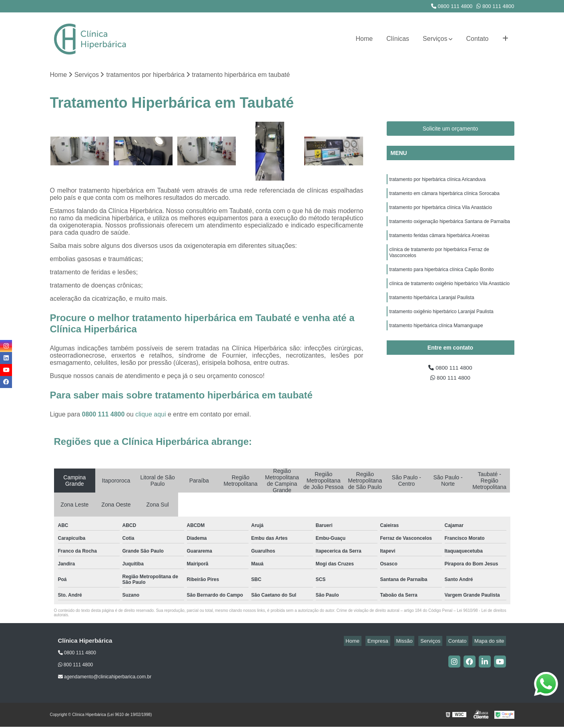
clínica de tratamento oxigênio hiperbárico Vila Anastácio (450, 295)
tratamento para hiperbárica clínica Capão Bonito (442, 280)
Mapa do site (491, 642)
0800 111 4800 (452, 6)
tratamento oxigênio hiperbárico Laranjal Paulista (442, 326)
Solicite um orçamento (451, 130)
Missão (418, 642)
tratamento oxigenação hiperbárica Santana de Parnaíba (450, 227)
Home (364, 39)
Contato (477, 39)
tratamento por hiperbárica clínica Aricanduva (438, 181)
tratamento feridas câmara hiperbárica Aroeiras (440, 242)
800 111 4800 (495, 6)
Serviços (435, 39)
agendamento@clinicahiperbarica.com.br (105, 678)
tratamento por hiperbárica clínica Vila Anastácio (441, 212)
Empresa (395, 642)
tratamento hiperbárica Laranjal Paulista (432, 310)
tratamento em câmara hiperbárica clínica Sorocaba (445, 197)
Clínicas (398, 39)
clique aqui (151, 415)
